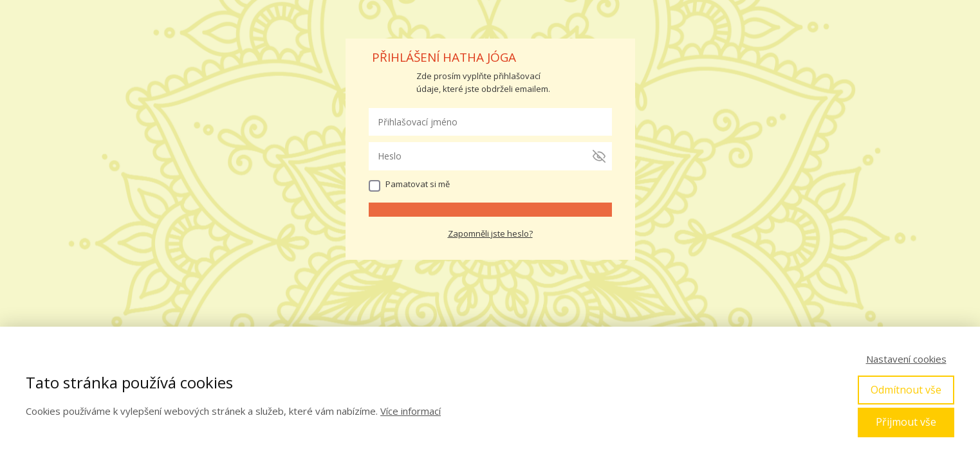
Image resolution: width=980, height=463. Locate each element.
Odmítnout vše (906, 390)
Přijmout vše (906, 422)
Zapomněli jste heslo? (490, 233)
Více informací (411, 411)
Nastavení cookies (906, 359)
